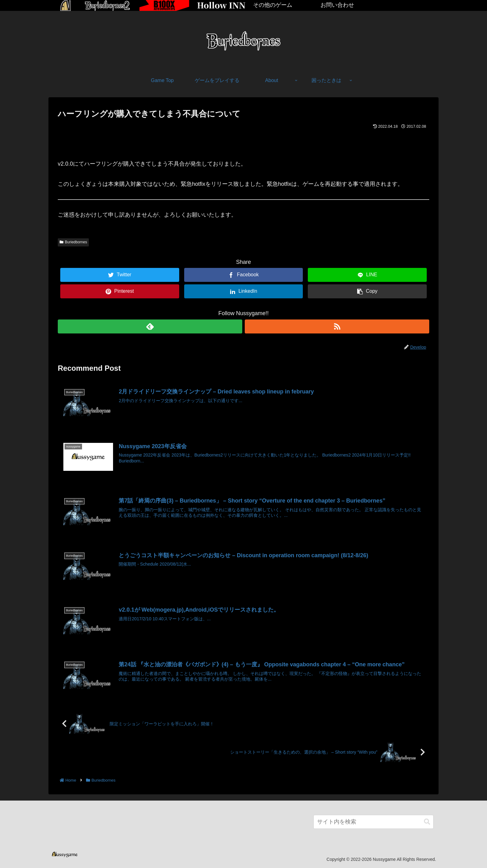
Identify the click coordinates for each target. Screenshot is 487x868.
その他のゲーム (273, 5)
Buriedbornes (73, 242)
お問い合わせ (337, 5)
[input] (373, 821)
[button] (427, 821)
